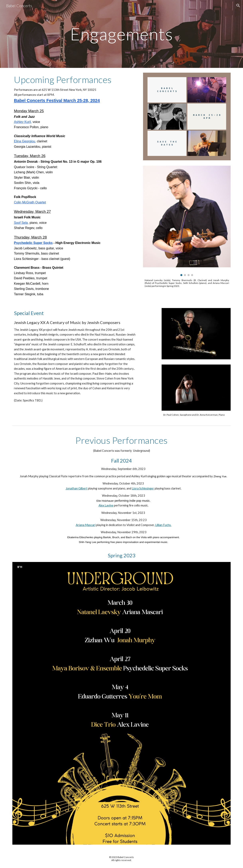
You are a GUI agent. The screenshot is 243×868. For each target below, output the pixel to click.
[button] (238, 6)
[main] (121, 34)
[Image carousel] (187, 221)
